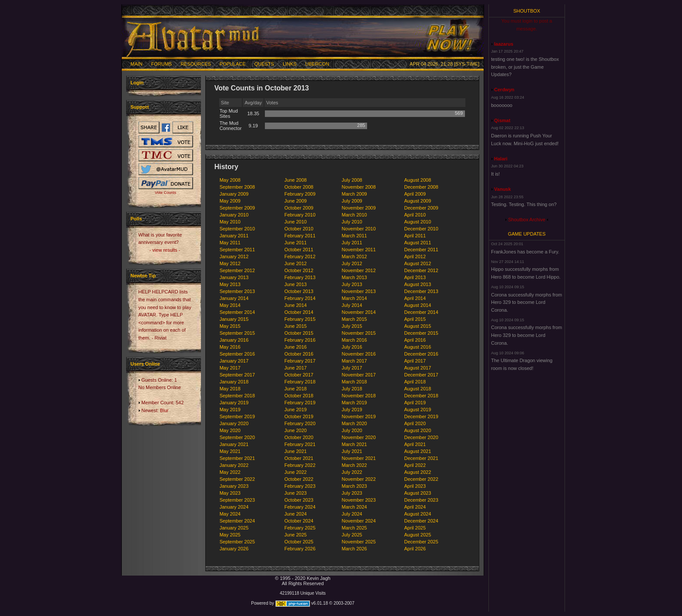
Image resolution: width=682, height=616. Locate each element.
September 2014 (237, 312)
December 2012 (421, 270)
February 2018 (300, 382)
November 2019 (359, 416)
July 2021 (352, 451)
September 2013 (237, 291)
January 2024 (234, 507)
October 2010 (299, 229)
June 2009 (296, 201)
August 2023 (418, 493)
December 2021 (421, 458)
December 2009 (421, 208)
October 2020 (299, 437)
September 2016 (237, 354)
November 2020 (359, 437)
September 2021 (237, 458)
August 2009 (418, 201)
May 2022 (230, 472)
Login (137, 83)
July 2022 (352, 472)
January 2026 (234, 549)
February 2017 (300, 361)
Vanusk (503, 189)
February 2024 (300, 507)
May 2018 (230, 389)
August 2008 (418, 180)
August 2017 (418, 368)
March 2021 (354, 444)
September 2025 (237, 542)
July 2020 (352, 430)
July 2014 (352, 305)
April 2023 (415, 486)
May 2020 (230, 430)
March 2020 (354, 423)
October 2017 (299, 375)
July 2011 (352, 243)
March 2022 (354, 465)
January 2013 (234, 277)
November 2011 (359, 250)
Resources (196, 64)
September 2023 (237, 500)
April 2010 (415, 215)
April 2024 (415, 507)
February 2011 (300, 236)
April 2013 (415, 277)
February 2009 (300, 194)
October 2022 (299, 479)
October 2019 (299, 416)
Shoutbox (527, 11)
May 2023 (230, 493)
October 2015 (299, 333)
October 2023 (299, 500)
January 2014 (234, 298)
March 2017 (354, 361)
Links (290, 64)
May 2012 (230, 263)
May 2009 (230, 201)
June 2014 (296, 305)
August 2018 (418, 389)
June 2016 (296, 347)
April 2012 (415, 256)
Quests (264, 64)
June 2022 (296, 472)
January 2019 (234, 403)
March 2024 (354, 507)
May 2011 (230, 243)
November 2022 (359, 479)
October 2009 (299, 208)
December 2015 (421, 333)
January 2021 (234, 444)
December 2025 (421, 542)
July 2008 (352, 180)
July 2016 (352, 347)
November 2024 (359, 521)
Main (137, 64)
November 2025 (359, 542)
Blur (164, 410)
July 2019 (352, 410)
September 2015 (237, 333)
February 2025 (300, 528)
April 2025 (415, 528)
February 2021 (300, 444)
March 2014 (354, 298)
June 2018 (296, 389)
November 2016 (359, 354)
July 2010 (352, 222)
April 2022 (415, 465)
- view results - (165, 250)
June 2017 (296, 368)
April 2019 (415, 403)
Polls (136, 219)
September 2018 (237, 396)
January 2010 (234, 215)
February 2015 (300, 319)
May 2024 (230, 514)
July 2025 (352, 535)
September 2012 (237, 270)
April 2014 (415, 298)
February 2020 (300, 423)
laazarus (504, 44)
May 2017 (230, 368)
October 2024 (299, 521)
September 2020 (237, 437)
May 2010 (230, 222)
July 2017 (352, 368)
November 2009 (359, 208)
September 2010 (237, 229)
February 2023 (300, 486)
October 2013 (299, 291)
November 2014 (359, 312)
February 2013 (300, 277)
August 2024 (418, 514)
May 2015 (230, 326)
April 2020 (415, 423)
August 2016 (418, 347)
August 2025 (418, 535)
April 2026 (415, 549)
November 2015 (359, 333)
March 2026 (354, 549)
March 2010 (354, 215)
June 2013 (296, 284)
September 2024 (237, 521)
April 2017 (415, 361)
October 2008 (299, 187)
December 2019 (421, 416)
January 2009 (234, 194)
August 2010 (418, 222)
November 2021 (359, 458)
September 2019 (237, 416)
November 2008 (359, 187)
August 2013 (418, 284)
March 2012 (354, 256)
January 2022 (234, 465)
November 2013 (359, 291)
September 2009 (237, 208)
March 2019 (354, 403)
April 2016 (415, 340)
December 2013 (421, 291)
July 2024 (352, 514)
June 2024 (296, 514)
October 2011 (299, 250)
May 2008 (230, 180)
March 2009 (354, 194)
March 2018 (354, 382)
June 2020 (296, 430)
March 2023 (354, 486)
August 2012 (418, 263)
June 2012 (296, 263)
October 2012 (299, 270)
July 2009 (352, 201)
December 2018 (421, 396)
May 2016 (230, 347)
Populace (233, 64)
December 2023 (421, 500)
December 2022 (421, 479)
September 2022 (237, 479)
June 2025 (296, 535)
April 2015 (415, 319)
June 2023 (296, 493)
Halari (501, 159)
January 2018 (234, 382)
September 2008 (237, 187)
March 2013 (354, 277)
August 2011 (418, 243)
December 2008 (421, 187)
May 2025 (230, 535)
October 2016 (299, 354)
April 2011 (415, 236)
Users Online (145, 364)
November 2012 (359, 270)
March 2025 (354, 528)
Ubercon (317, 64)
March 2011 (354, 236)
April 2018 (415, 382)
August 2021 (418, 451)
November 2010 (359, 229)
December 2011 (421, 250)
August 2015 (418, 326)
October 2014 (299, 312)
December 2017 (421, 375)
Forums (162, 64)
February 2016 (300, 340)
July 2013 (352, 284)
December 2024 (421, 521)
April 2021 (415, 444)
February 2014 (300, 298)
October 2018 (299, 396)
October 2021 (299, 458)
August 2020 (418, 430)
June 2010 (296, 222)
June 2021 (296, 451)
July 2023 (352, 493)
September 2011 (237, 250)
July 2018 (352, 389)
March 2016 (354, 340)
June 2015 (296, 326)
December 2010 (421, 229)
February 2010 (300, 215)
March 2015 (354, 319)
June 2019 (296, 410)
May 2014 (230, 305)
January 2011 (234, 236)
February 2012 (300, 256)
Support (140, 107)
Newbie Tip (143, 276)
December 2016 (421, 354)
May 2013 (230, 284)
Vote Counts (165, 193)
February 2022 (300, 465)
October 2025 (299, 542)
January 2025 (234, 528)
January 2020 (234, 423)
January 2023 (234, 486)
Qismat (502, 120)
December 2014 (421, 312)
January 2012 (234, 256)
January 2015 (234, 319)
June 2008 (296, 180)
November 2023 (359, 500)
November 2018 (359, 396)
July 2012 (352, 263)
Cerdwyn (504, 90)
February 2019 (300, 403)
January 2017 (234, 361)
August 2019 (418, 410)
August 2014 (418, 305)
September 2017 (237, 375)
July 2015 (352, 326)
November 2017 (359, 375)
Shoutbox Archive (527, 220)
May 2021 (230, 451)
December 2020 (421, 437)
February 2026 (300, 549)
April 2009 (415, 194)
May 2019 (230, 410)
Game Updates (527, 234)
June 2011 (296, 243)
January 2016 (234, 340)
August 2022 (418, 472)
